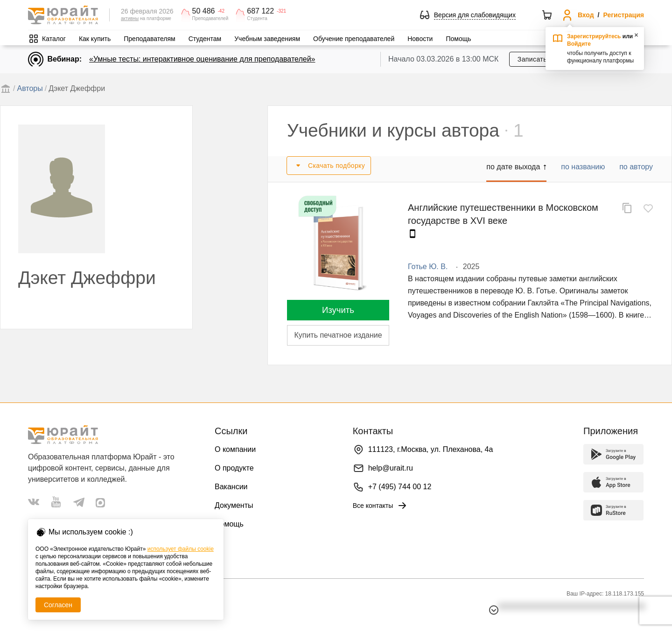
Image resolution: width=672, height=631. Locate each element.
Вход (586, 15)
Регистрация (623, 15)
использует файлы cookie (181, 549)
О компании (235, 449)
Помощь (458, 39)
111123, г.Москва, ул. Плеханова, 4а (431, 449)
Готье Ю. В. (428, 267)
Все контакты (381, 506)
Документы (234, 505)
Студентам (205, 39)
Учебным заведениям (267, 39)
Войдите (579, 44)
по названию (583, 167)
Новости (420, 39)
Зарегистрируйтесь (594, 36)
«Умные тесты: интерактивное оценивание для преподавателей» (202, 59)
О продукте (234, 468)
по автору (636, 167)
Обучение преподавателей (354, 39)
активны (130, 18)
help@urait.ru (391, 468)
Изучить (338, 310)
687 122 (260, 11)
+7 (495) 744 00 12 (400, 487)
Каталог (54, 39)
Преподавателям (149, 39)
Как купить (95, 39)
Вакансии (231, 487)
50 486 (204, 11)
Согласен (58, 605)
